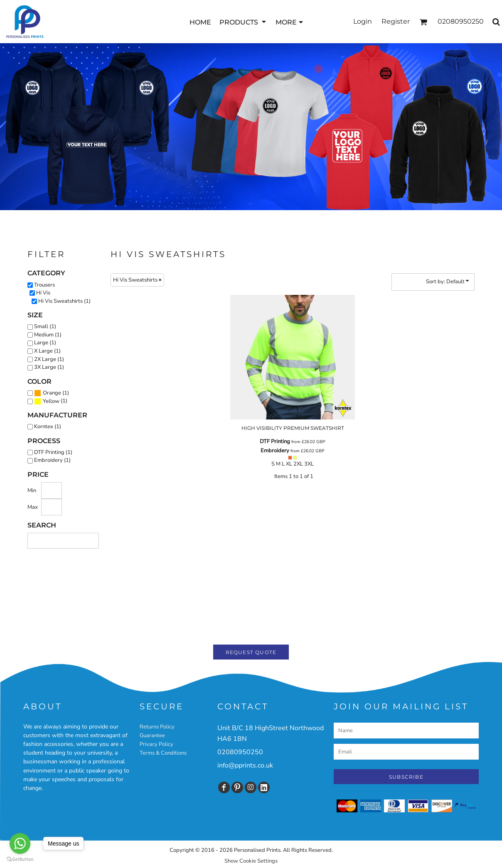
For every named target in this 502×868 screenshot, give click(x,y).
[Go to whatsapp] (20, 843)
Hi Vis (43, 293)
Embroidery (275, 451)
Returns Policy (157, 727)
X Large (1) (47, 351)
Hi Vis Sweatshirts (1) (64, 301)
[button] (243, 22)
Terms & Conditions (163, 753)
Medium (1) (48, 335)
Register (396, 21)
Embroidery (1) (52, 460)
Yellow (51, 401)
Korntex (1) (48, 427)
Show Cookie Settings (251, 861)
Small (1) (45, 326)
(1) (52, 393)
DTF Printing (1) (53, 452)
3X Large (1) (49, 367)
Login (363, 21)
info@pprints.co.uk (245, 765)
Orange (52, 393)
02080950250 (240, 752)
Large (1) (45, 343)
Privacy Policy (156, 744)
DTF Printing (275, 441)
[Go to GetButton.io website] (20, 859)
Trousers (44, 285)
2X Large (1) (49, 359)
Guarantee (152, 736)
